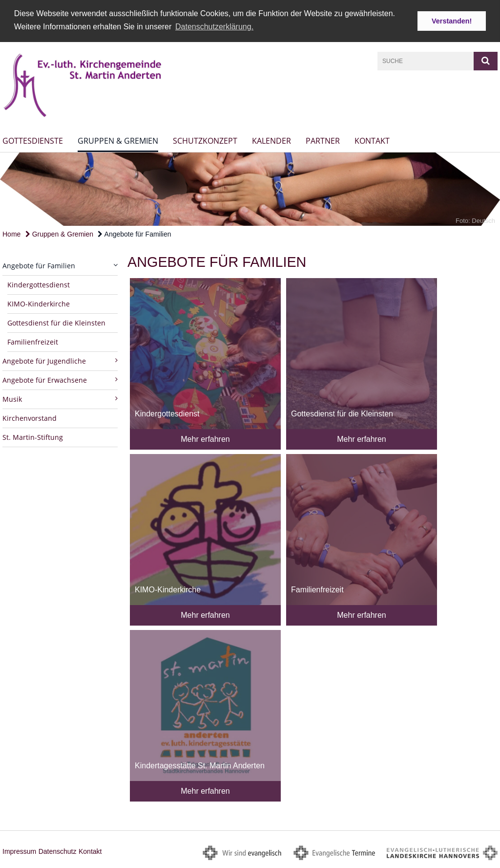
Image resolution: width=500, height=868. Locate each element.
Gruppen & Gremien (118, 141)
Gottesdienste (33, 141)
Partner (323, 141)
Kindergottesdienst (39, 284)
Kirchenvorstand (30, 418)
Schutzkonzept (205, 141)
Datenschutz (58, 851)
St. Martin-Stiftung (33, 437)
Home (11, 234)
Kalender (271, 141)
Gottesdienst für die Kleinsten (56, 322)
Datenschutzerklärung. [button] (214, 27)
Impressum (19, 851)
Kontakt (372, 141)
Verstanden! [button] (452, 21)
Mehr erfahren (205, 439)
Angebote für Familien (134, 234)
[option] (250, 189)
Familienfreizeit (33, 341)
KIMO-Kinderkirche (39, 303)
